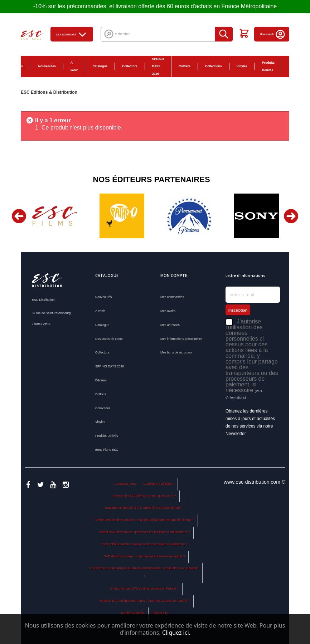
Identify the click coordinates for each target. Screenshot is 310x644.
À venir (74, 66)
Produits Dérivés (268, 66)
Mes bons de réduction (176, 352)
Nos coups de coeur (109, 339)
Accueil (18, 66)
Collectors (130, 66)
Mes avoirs (168, 311)
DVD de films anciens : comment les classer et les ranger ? (144, 556)
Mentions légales (133, 613)
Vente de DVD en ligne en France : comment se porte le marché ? (144, 601)
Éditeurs (101, 380)
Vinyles (242, 66)
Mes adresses (170, 325)
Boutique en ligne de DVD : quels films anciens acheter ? (144, 508)
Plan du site (159, 613)
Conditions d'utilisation (159, 484)
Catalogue (100, 66)
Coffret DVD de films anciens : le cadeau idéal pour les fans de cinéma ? (144, 520)
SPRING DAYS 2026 (158, 67)
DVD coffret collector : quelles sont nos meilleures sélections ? (144, 544)
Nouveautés (47, 66)
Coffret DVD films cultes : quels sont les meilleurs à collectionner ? (144, 532)
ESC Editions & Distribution (49, 92)
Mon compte (273, 34)
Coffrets (185, 66)
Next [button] (291, 216)
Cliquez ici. (176, 633)
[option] (54, 216)
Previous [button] (19, 216)
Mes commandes (172, 297)
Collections (214, 66)
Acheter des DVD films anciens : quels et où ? (144, 496)
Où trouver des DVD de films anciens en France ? (144, 589)
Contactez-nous (125, 484)
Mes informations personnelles (181, 339)
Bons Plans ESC (293, 67)
